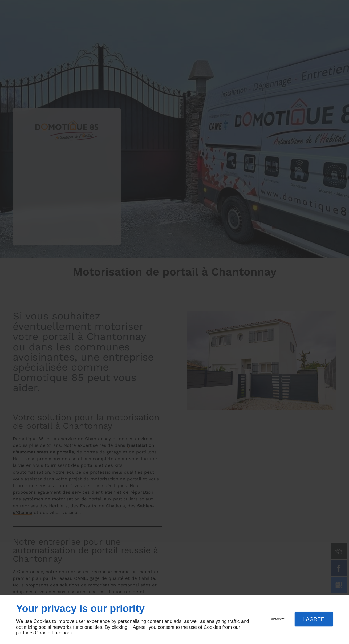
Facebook (62, 633)
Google (43, 633)
